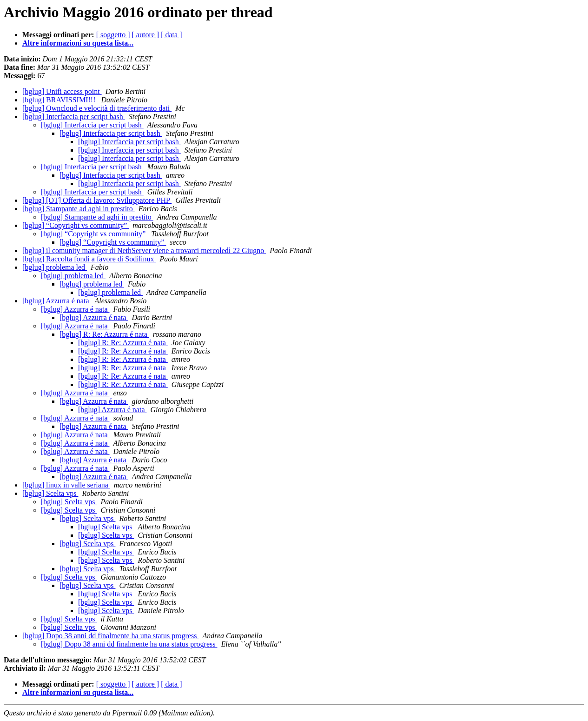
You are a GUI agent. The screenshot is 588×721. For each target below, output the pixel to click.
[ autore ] (146, 35)
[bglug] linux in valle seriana (66, 485)
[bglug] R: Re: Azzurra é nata (104, 334)
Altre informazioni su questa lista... (78, 43)
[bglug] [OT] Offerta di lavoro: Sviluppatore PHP (97, 200)
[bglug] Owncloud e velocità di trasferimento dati (97, 108)
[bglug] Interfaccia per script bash (74, 117)
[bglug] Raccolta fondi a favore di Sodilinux (89, 259)
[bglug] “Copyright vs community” (76, 225)
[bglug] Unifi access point (62, 91)
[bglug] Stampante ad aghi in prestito (79, 209)
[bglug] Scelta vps (50, 493)
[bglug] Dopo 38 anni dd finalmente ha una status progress (110, 636)
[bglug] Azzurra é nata (56, 301)
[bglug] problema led (55, 267)
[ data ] (171, 35)
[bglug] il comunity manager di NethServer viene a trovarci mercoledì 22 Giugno (144, 250)
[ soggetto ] (113, 35)
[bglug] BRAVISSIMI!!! (60, 100)
